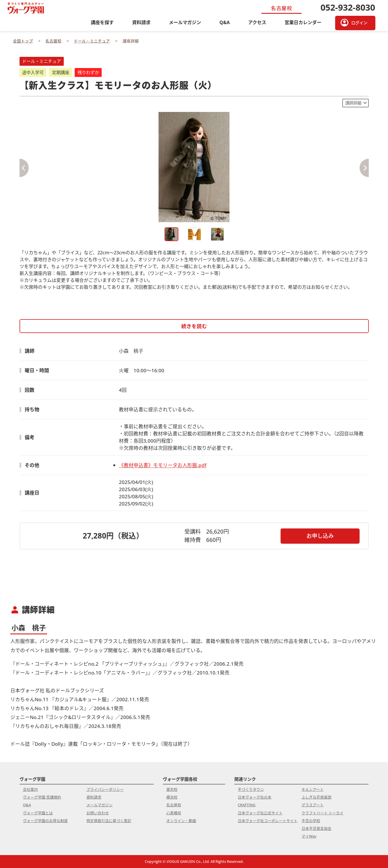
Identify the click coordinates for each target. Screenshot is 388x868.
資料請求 (141, 22)
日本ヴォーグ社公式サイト (260, 813)
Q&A (225, 22)
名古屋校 (174, 805)
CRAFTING (247, 805)
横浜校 (172, 797)
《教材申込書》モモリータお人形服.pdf (163, 465)
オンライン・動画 (181, 821)
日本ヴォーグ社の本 (255, 797)
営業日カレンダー (303, 22)
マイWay (309, 836)
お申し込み (320, 536)
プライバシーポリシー (105, 789)
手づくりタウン (251, 789)
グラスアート (313, 805)
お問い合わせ (98, 813)
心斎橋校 (174, 813)
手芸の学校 (311, 821)
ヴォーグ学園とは (38, 813)
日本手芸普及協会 (316, 828)
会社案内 (30, 789)
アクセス (257, 22)
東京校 (172, 789)
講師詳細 (353, 103)
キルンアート (313, 789)
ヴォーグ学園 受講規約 (42, 797)
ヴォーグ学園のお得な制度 (45, 821)
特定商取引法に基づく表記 (109, 821)
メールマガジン (185, 22)
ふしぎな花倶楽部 (316, 797)
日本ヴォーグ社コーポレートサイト (268, 821)
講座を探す (102, 22)
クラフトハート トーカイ (323, 813)
